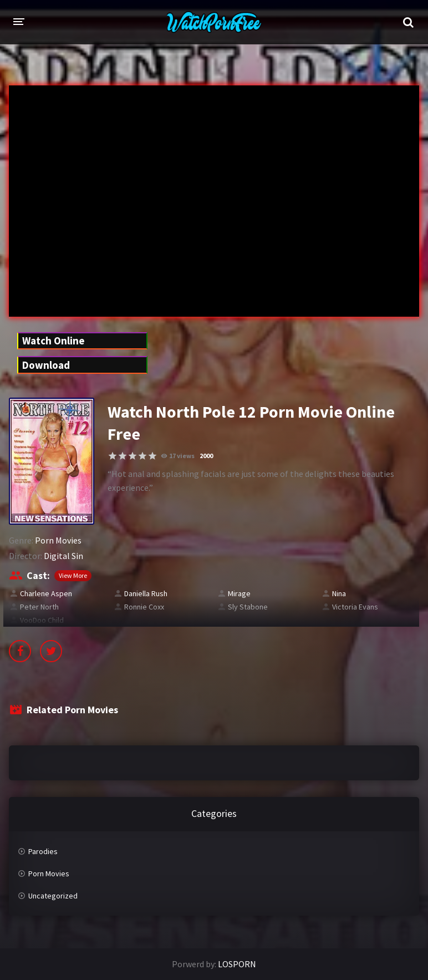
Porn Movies (58, 540)
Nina (339, 593)
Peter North (39, 607)
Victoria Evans (355, 607)
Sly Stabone (248, 607)
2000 (206, 456)
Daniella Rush (146, 593)
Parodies (43, 851)
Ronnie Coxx (144, 607)
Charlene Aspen (46, 593)
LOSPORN (237, 964)
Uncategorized (53, 896)
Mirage (239, 593)
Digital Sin (63, 556)
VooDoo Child (42, 620)
